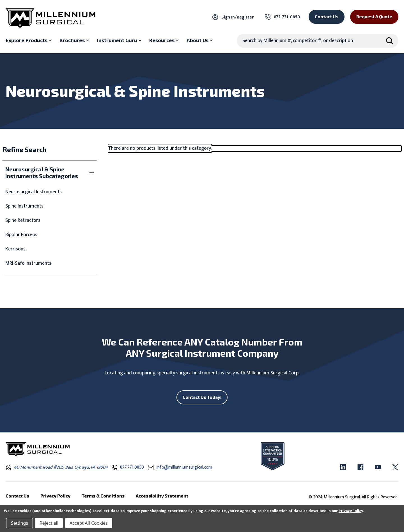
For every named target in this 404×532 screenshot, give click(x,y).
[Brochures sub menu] (75, 40)
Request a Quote (374, 16)
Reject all (49, 523)
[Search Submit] (389, 41)
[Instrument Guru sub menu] (120, 40)
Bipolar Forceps (21, 235)
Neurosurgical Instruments (34, 192)
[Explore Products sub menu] (29, 40)
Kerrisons (15, 249)
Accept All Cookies (89, 523)
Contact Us (327, 16)
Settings (19, 523)
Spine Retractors (23, 221)
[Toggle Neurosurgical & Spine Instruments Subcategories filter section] (50, 172)
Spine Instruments (24, 206)
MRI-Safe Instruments (28, 263)
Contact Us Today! (202, 397)
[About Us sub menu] (200, 40)
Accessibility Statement (162, 496)
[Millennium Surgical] (50, 18)
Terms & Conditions (103, 496)
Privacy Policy (351, 511)
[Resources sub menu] (165, 40)
